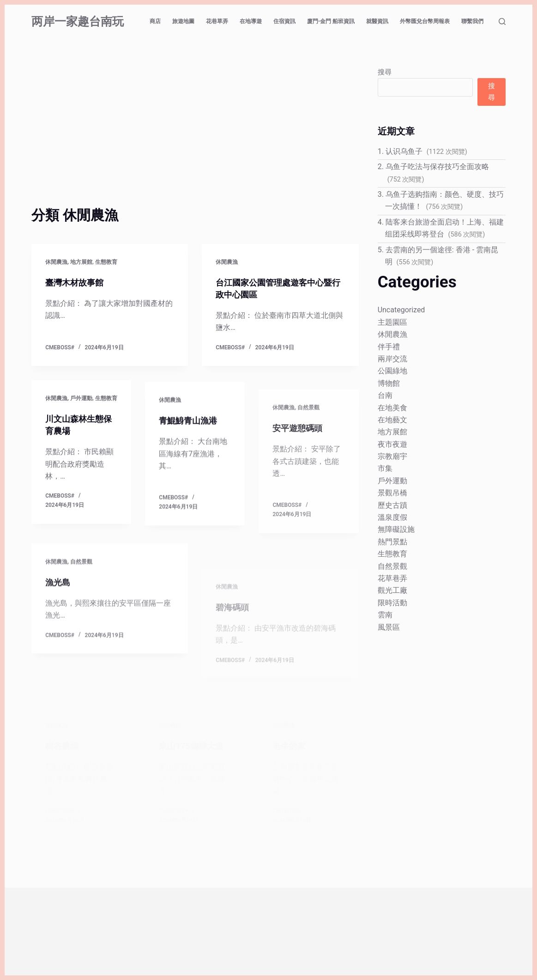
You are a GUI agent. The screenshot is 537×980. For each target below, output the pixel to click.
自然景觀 (308, 444)
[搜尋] (502, 21)
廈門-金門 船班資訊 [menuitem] (331, 21)
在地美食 (392, 408)
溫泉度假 (392, 517)
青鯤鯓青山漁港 (191, 429)
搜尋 (385, 72)
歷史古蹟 (392, 505)
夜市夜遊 (392, 444)
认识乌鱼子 (404, 151)
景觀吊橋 (392, 493)
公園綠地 (392, 371)
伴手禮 (389, 347)
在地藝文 (392, 420)
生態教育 (106, 262)
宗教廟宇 (392, 456)
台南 (385, 395)
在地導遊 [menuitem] (251, 21)
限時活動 (392, 603)
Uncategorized (401, 310)
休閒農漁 (56, 262)
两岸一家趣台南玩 (78, 21)
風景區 (389, 627)
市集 (385, 468)
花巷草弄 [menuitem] (217, 21)
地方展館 (81, 262)
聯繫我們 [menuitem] (472, 21)
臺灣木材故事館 (78, 282)
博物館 (389, 383)
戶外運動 (81, 400)
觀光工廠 (392, 590)
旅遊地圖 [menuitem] (183, 21)
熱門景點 (392, 542)
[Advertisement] (195, 135)
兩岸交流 (392, 359)
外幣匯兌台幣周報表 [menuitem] (425, 21)
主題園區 (392, 322)
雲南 (385, 615)
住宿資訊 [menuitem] (284, 21)
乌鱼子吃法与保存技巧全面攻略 (437, 167)
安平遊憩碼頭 (300, 464)
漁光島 (59, 609)
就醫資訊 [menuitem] (377, 21)
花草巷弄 (392, 578)
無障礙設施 (396, 529)
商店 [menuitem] (155, 21)
